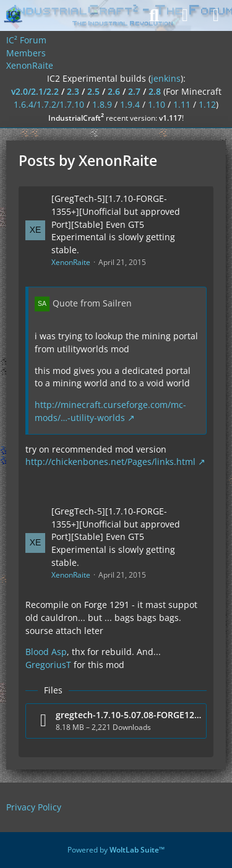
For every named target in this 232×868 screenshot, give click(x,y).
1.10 (157, 104)
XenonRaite (71, 262)
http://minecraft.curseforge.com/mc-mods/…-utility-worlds (110, 411)
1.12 (207, 104)
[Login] (185, 15)
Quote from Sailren (92, 303)
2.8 (155, 91)
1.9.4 (130, 104)
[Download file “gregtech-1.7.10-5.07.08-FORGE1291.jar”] (116, 721)
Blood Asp (46, 652)
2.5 (93, 91)
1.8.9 (102, 104)
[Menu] (216, 15)
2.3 (73, 91)
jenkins (166, 78)
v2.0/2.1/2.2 (35, 91)
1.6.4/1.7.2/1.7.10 (49, 104)
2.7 (134, 91)
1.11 (182, 104)
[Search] (154, 15)
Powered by (116, 850)
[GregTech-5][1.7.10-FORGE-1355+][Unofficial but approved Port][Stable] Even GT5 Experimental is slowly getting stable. (116, 224)
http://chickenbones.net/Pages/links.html (110, 462)
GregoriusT (48, 665)
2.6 (114, 91)
